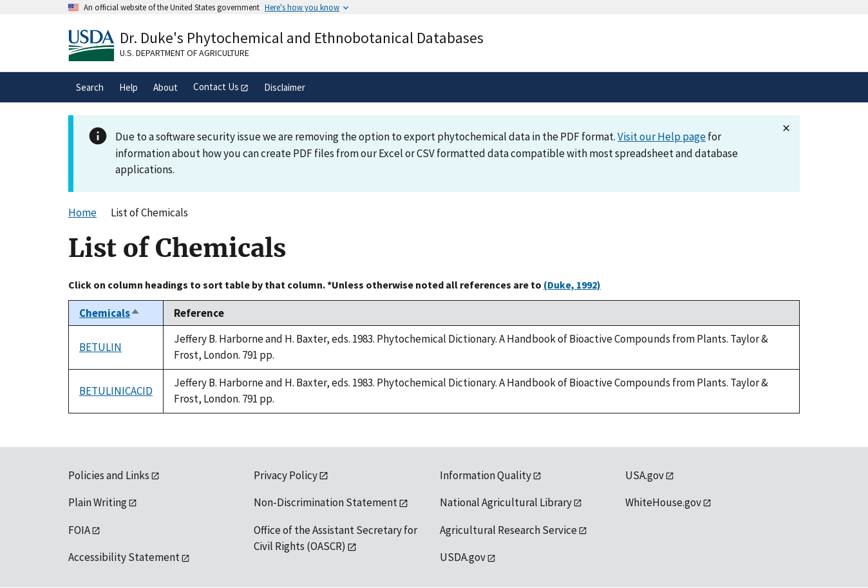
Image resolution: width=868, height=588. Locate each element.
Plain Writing (98, 502)
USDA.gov (463, 557)
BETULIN (100, 347)
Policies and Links (109, 475)
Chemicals (110, 313)
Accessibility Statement (124, 557)
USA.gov (645, 475)
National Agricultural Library (506, 502)
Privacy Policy (286, 475)
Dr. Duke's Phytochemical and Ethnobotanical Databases (302, 38)
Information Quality (486, 475)
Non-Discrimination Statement (325, 502)
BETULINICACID (116, 391)
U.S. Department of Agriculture (184, 53)
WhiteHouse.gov (663, 502)
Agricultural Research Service (508, 530)
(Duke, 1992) (572, 285)
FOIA (79, 530)
